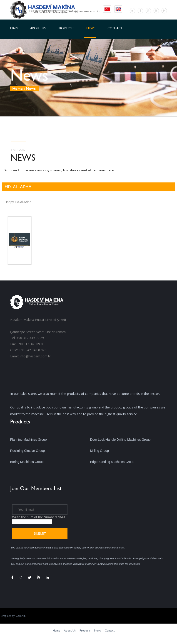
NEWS (91, 28)
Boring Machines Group (27, 462)
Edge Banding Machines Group (112, 462)
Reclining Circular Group (28, 451)
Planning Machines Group (29, 440)
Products (85, 630)
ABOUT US (38, 28)
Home (17, 88)
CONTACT (115, 28)
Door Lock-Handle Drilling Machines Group (120, 440)
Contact (110, 630)
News (97, 630)
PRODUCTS (66, 28)
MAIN (14, 28)
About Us (70, 630)
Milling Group (100, 451)
